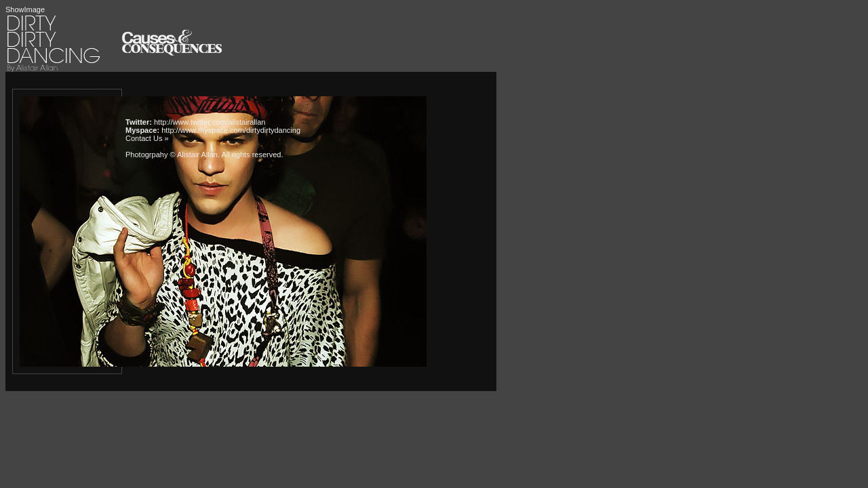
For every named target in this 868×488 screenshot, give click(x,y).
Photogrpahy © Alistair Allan (172, 155)
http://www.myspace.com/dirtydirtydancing (231, 130)
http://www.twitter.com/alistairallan (210, 122)
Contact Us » (147, 138)
